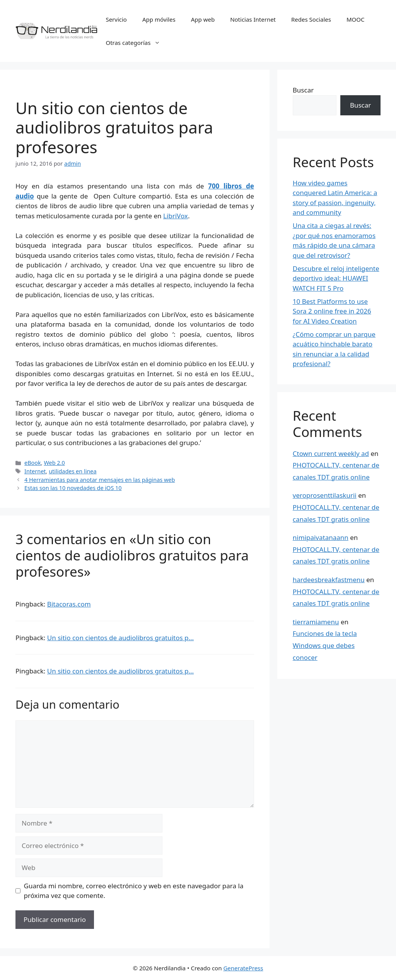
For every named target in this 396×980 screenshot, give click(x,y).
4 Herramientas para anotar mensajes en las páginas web (100, 480)
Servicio (116, 19)
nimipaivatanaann (321, 537)
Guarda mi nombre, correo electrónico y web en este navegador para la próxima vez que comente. (134, 891)
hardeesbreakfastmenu (329, 580)
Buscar (303, 90)
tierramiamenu (316, 622)
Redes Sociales (311, 19)
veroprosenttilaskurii (325, 495)
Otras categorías (137, 43)
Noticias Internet (253, 19)
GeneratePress (243, 968)
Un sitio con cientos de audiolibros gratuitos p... (120, 638)
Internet (35, 471)
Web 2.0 (54, 463)
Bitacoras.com (69, 604)
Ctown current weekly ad (331, 453)
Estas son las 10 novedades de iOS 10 (73, 488)
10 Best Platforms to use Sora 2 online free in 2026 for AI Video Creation (332, 311)
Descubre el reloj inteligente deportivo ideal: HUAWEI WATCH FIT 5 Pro (336, 278)
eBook (33, 463)
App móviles (159, 19)
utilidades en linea (73, 471)
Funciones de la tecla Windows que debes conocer (325, 645)
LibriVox (176, 216)
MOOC (356, 19)
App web (203, 19)
